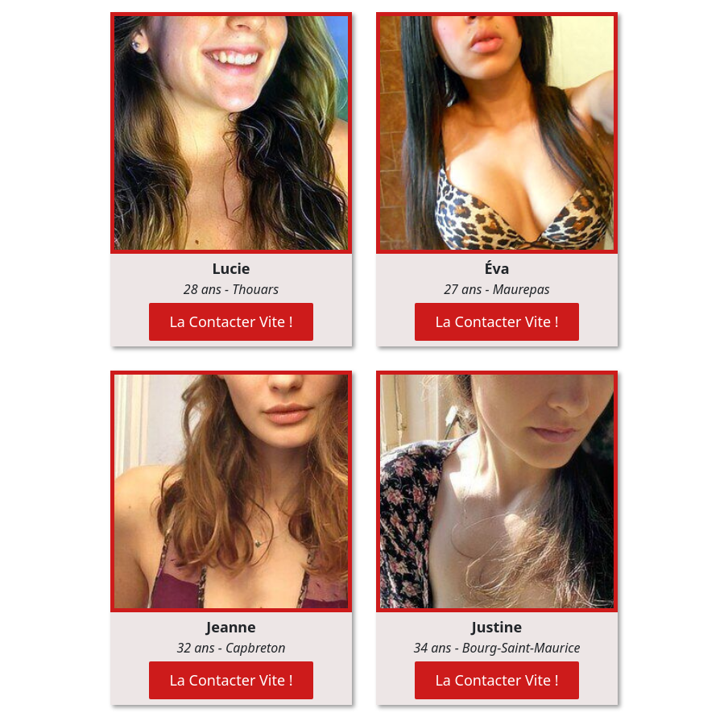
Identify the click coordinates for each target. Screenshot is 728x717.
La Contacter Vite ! (231, 321)
